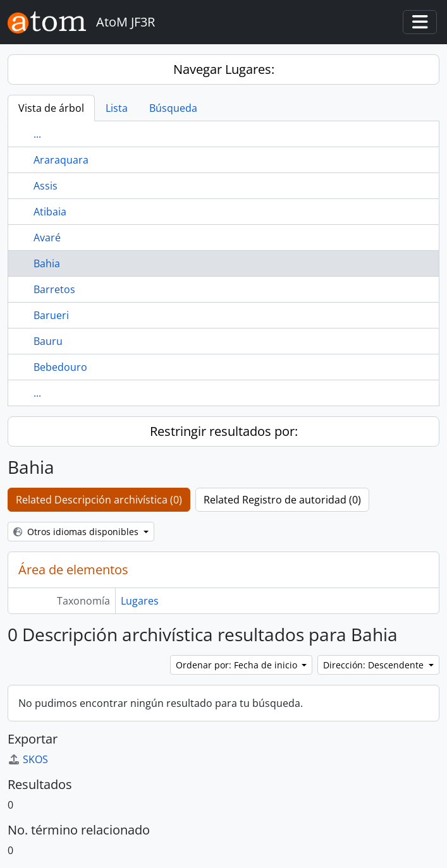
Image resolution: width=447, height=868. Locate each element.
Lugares (140, 601)
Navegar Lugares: (224, 69)
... (37, 134)
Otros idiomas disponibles (77, 532)
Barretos (54, 289)
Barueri (51, 315)
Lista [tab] (117, 108)
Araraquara (61, 160)
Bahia (47, 263)
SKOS (28, 759)
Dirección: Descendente (375, 665)
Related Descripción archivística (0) (99, 500)
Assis (46, 186)
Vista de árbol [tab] (51, 108)
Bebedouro (60, 367)
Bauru (48, 341)
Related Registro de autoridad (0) (282, 500)
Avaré (47, 238)
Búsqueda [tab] (173, 108)
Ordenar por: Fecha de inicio (238, 665)
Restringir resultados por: (224, 431)
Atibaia (50, 212)
